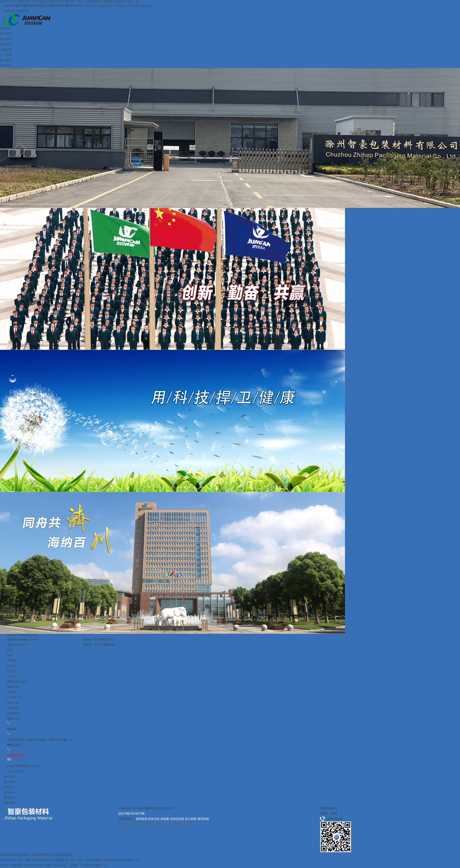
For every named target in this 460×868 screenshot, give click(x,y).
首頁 (97, 645)
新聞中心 (9, 798)
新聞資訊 (6, 44)
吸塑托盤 (13, 703)
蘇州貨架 (139, 824)
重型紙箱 (146, 6)
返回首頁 (9, 11)
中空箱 (11, 692)
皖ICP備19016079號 (132, 814)
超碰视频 (60, 865)
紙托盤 (11, 661)
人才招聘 (6, 55)
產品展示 (6, 39)
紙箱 (10, 650)
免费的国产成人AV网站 (38, 865)
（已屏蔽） (74, 865)
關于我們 (6, 34)
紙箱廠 (165, 819)
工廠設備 (6, 50)
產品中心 (9, 787)
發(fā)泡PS (14, 713)
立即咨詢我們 (16, 771)
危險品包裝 (105, 6)
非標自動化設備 (184, 824)
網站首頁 (6, 29)
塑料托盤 (13, 687)
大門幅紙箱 (120, 6)
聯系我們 (23, 11)
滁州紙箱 (79, 6)
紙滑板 (11, 666)
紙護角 (11, 671)
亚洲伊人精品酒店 (11, 865)
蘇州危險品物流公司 (159, 824)
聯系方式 (6, 65)
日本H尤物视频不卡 (94, 865)
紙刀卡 (11, 676)
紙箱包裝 (92, 6)
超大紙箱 (134, 6)
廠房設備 (9, 792)
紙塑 (10, 655)
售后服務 (6, 60)
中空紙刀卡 (14, 698)
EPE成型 (13, 708)
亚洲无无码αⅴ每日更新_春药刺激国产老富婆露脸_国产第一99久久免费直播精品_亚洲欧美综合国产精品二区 (69, 860)
